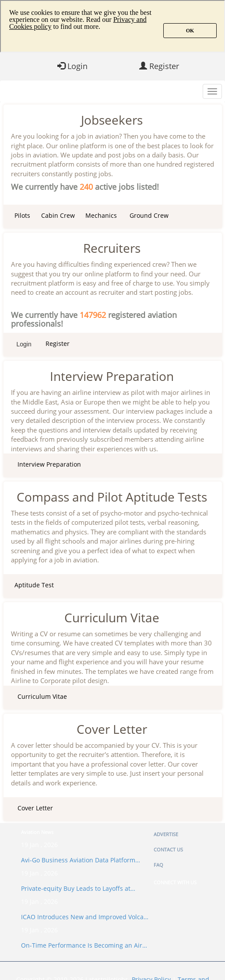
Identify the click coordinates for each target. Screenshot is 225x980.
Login (72, 66)
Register (159, 66)
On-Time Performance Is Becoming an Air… (84, 945)
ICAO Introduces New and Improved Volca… (85, 917)
